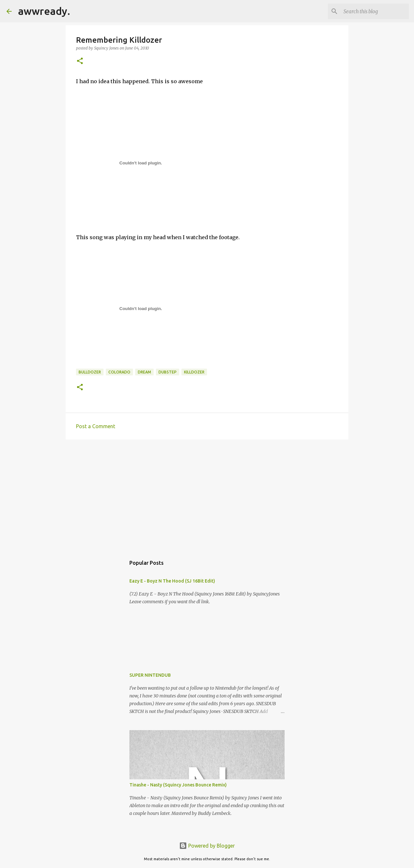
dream (144, 372)
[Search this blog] (375, 11)
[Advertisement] (207, 495)
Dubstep (168, 372)
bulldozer (90, 372)
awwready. (44, 11)
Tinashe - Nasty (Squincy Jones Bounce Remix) (178, 785)
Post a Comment (96, 426)
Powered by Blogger (207, 846)
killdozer (194, 372)
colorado (119, 372)
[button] (80, 61)
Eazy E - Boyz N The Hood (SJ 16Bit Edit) (172, 581)
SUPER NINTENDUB (150, 675)
